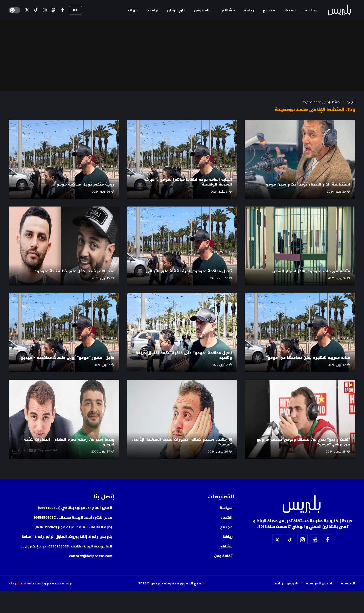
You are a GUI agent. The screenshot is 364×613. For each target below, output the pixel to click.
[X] (27, 10)
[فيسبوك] (62, 10)
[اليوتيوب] (53, 10)
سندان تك (17, 583)
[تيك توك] (36, 10)
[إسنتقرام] (45, 10)
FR (75, 10)
